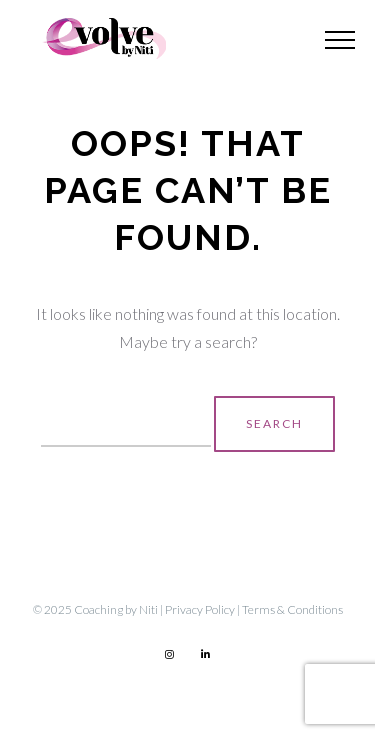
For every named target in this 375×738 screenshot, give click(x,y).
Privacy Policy (200, 609)
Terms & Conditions (292, 609)
